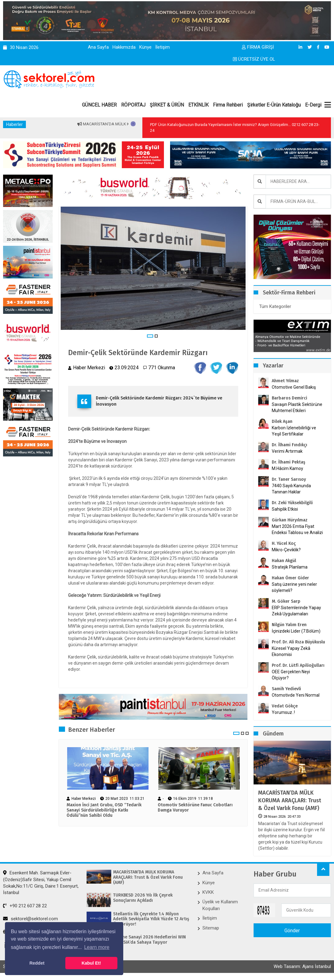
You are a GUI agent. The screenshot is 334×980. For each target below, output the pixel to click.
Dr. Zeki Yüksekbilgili (292, 503)
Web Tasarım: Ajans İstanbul (302, 967)
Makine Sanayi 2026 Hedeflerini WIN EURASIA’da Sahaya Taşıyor (149, 940)
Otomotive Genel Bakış (294, 387)
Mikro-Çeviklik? (286, 550)
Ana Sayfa (98, 47)
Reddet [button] (37, 963)
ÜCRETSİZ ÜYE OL (254, 59)
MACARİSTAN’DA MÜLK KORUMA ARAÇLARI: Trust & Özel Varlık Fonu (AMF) (290, 800)
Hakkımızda (124, 47)
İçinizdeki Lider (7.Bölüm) (296, 631)
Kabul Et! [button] (91, 963)
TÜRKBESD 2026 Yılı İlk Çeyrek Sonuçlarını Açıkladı (143, 898)
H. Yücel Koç (284, 543)
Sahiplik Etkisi (285, 509)
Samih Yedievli (286, 689)
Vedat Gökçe (285, 706)
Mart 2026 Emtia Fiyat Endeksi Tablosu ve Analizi (297, 529)
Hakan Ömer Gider (290, 578)
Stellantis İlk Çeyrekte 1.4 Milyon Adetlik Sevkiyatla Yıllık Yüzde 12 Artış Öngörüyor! (151, 919)
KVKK (208, 892)
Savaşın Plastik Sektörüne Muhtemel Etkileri (297, 407)
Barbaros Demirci (289, 398)
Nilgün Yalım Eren (289, 625)
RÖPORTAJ (133, 105)
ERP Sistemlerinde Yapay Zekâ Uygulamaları (296, 611)
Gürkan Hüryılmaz (290, 520)
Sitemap (211, 928)
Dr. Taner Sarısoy (289, 479)
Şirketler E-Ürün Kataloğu (274, 105)
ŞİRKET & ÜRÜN (167, 105)
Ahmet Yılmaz (285, 381)
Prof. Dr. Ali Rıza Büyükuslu (298, 642)
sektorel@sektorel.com (31, 919)
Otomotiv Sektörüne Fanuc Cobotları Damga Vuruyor (195, 808)
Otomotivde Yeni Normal (296, 695)
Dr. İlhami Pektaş (289, 462)
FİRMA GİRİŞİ (258, 47)
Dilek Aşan (282, 421)
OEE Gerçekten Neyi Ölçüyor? (291, 675)
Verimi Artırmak (287, 451)
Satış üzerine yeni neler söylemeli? (294, 587)
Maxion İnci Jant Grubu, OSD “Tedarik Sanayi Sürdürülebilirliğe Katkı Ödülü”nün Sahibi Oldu (104, 811)
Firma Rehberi (228, 105)
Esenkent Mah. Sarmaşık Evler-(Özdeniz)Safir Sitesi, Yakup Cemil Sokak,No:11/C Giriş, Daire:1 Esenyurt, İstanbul (41, 883)
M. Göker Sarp (286, 601)
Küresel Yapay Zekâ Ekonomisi (291, 651)
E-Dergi (313, 105)
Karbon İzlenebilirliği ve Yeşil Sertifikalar (294, 431)
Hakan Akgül (284, 561)
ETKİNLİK (198, 105)
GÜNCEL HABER (99, 105)
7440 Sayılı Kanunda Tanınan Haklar (291, 489)
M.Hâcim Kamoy (287, 468)
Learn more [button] (97, 947)
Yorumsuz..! (283, 712)
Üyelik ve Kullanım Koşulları (220, 905)
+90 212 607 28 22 (25, 906)
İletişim (163, 47)
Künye (145, 47)
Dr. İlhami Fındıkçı (289, 445)
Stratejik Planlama (290, 567)
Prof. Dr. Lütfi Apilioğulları (298, 665)
